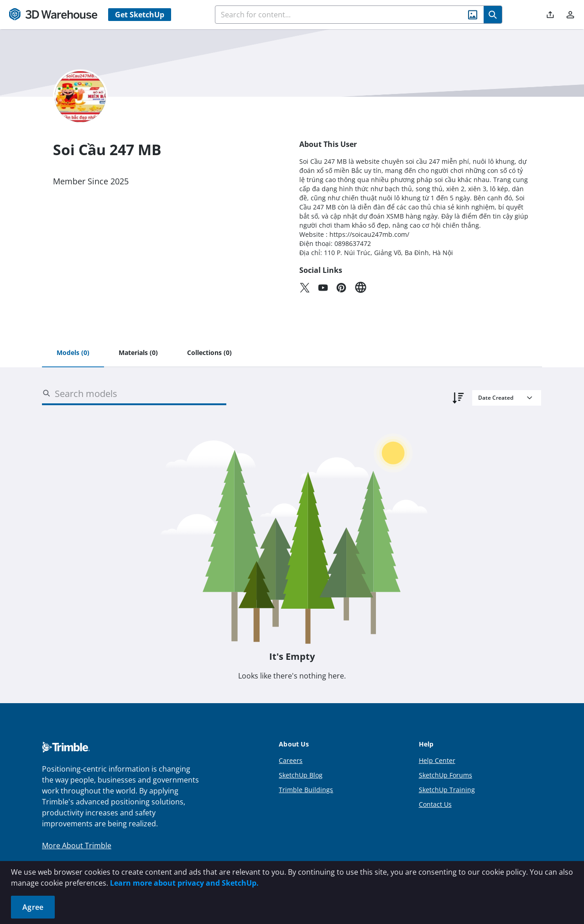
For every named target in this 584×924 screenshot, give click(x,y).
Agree (33, 907)
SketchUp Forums (446, 775)
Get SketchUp (140, 15)
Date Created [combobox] (496, 398)
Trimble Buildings (306, 790)
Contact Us (435, 804)
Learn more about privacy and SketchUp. (184, 883)
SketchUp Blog (301, 775)
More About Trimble (77, 846)
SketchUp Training (447, 790)
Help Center (437, 760)
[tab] (73, 353)
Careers (291, 760)
